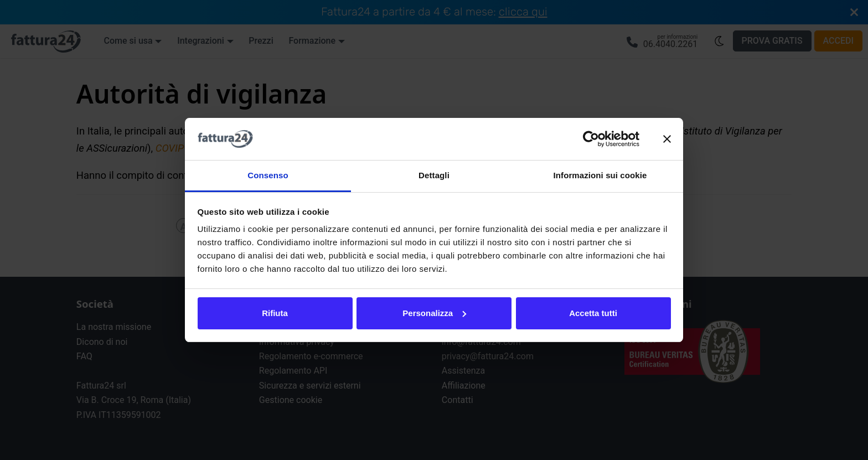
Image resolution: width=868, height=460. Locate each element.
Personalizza (434, 313)
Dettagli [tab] (434, 175)
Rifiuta (275, 313)
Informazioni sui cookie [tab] (600, 175)
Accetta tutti (593, 313)
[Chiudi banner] (667, 139)
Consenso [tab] (268, 175)
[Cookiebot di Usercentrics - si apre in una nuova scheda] (591, 139)
